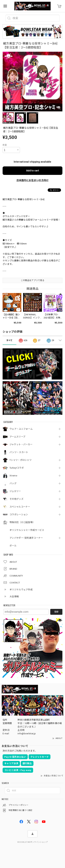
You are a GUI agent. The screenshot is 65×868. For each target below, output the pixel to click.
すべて (9, 340)
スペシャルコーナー (20, 507)
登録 (56, 612)
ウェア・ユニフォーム (21, 429)
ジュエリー (15, 491)
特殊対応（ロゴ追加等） (22, 522)
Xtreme (13, 476)
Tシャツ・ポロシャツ (21, 460)
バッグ (13, 483)
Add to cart (33, 171)
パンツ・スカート (19, 452)
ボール (13, 546)
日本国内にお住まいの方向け (33, 180)
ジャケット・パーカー (21, 444)
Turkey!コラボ (17, 468)
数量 (5, 145)
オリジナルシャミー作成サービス (27, 530)
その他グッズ (16, 499)
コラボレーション (19, 515)
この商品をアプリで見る (32, 280)
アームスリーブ (17, 437)
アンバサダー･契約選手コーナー (26, 538)
